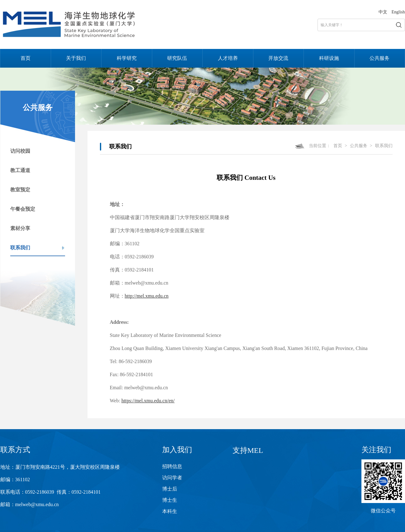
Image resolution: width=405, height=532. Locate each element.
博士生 (170, 500)
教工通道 (20, 170)
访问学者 (172, 478)
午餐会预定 (23, 209)
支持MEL (248, 450)
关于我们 (76, 58)
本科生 (170, 511)
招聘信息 (172, 466)
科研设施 (329, 58)
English (398, 12)
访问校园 (20, 151)
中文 (383, 12)
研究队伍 (177, 58)
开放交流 (278, 58)
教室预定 (20, 190)
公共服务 (379, 58)
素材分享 (20, 228)
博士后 (170, 489)
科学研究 (127, 58)
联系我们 (20, 248)
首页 (26, 58)
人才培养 (228, 58)
